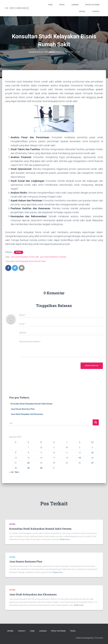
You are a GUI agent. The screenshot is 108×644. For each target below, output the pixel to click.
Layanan (75, 5)
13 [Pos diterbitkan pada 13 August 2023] (92, 453)
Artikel (82, 12)
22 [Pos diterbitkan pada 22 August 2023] (28, 463)
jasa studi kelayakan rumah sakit (25, 257)
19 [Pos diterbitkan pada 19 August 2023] (80, 458)
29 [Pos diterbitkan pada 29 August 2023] (28, 468)
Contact (96, 12)
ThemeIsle (99, 638)
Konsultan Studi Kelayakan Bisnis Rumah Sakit (26, 261)
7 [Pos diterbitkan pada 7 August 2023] (16, 453)
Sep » (17, 472)
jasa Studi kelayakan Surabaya (53, 257)
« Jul (11, 472)
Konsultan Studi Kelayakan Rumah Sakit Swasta (31, 404)
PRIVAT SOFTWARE (92, 5)
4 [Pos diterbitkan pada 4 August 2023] (67, 447)
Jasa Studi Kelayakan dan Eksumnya (27, 414)
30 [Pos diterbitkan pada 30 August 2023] (41, 468)
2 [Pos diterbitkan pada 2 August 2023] (41, 447)
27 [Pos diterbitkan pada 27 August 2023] (92, 463)
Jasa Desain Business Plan (23, 409)
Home (50, 5)
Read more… (65, 539)
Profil (62, 5)
